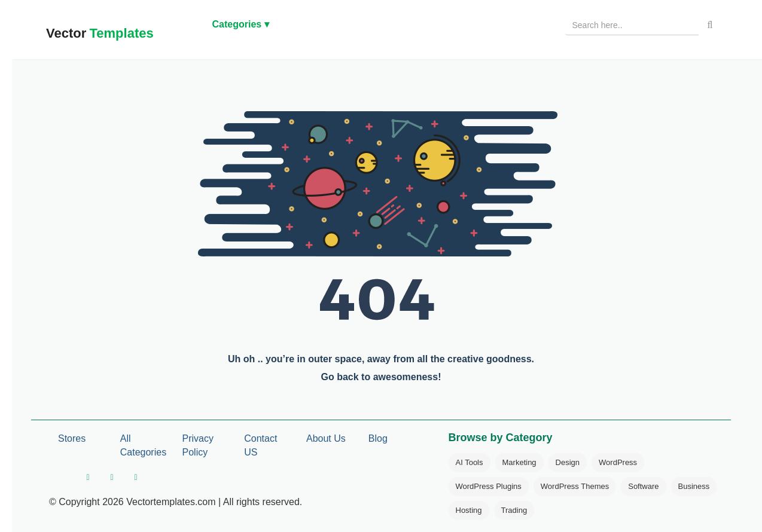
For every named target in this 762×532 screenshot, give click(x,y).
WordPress (618, 462)
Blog (378, 438)
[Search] (710, 25)
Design (568, 462)
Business (694, 486)
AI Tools (470, 462)
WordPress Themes (575, 486)
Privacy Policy (198, 445)
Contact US (260, 445)
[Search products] (632, 25)
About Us (326, 438)
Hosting (469, 510)
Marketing (519, 462)
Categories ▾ (241, 24)
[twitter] (112, 478)
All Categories (143, 445)
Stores (72, 438)
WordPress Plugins (489, 486)
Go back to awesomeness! (381, 377)
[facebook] (88, 478)
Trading (514, 510)
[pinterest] (136, 478)
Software (643, 486)
